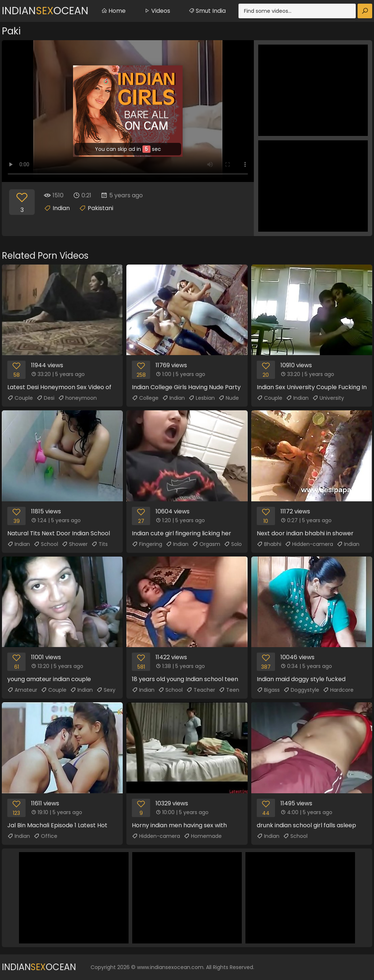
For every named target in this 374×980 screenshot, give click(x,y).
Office (45, 836)
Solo (233, 544)
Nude (229, 398)
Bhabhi (269, 544)
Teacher (201, 690)
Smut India (207, 11)
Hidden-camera (309, 544)
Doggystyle (301, 690)
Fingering (147, 544)
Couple (20, 398)
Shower (75, 544)
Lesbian (202, 398)
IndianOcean (45, 11)
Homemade (203, 836)
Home (113, 11)
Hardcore (338, 690)
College (145, 398)
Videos (157, 11)
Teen (229, 690)
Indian (61, 208)
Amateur (22, 690)
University (328, 398)
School (46, 544)
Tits (100, 544)
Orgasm (206, 544)
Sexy (106, 690)
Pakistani (100, 208)
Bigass (268, 690)
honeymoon (77, 398)
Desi (45, 398)
